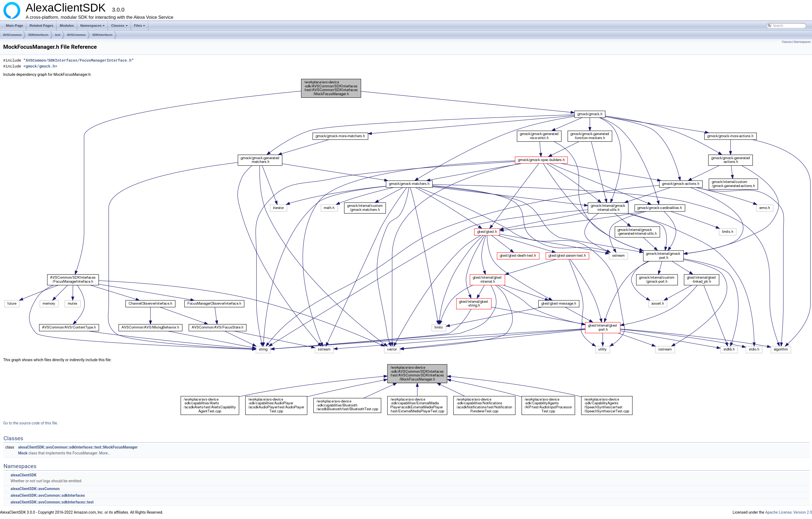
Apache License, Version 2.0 (789, 512)
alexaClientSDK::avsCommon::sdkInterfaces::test (52, 502)
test (58, 35)
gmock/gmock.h (40, 66)
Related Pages (41, 26)
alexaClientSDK (23, 475)
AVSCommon (12, 35)
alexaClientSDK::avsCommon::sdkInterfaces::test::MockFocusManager (78, 447)
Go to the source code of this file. (31, 423)
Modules (67, 26)
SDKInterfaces (38, 35)
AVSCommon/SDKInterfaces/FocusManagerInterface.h (79, 60)
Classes (120, 27)
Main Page (14, 26)
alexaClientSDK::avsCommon (35, 489)
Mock (23, 453)
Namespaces (93, 27)
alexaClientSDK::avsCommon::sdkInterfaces (48, 495)
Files (140, 27)
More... (105, 453)
